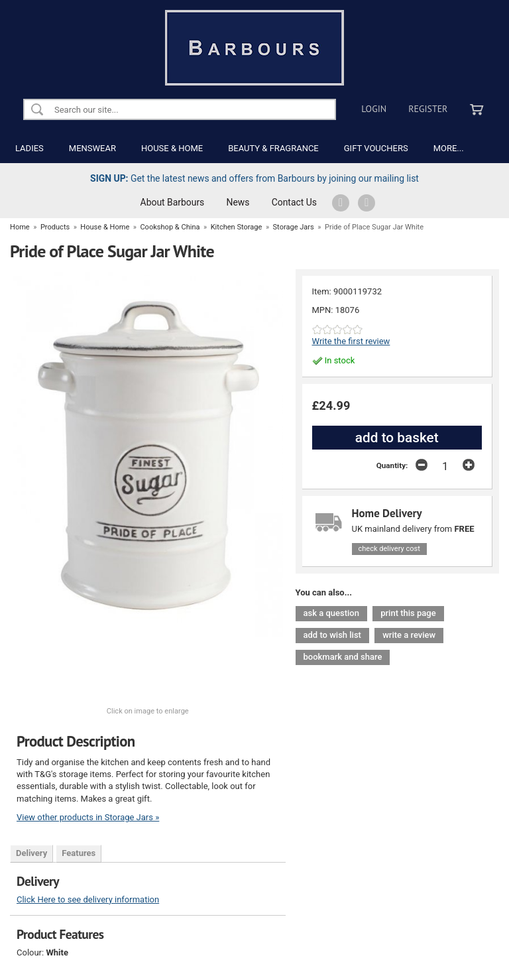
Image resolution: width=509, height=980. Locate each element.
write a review (409, 635)
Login (374, 109)
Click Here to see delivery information (88, 899)
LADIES (29, 148)
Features (79, 853)
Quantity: (392, 465)
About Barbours (173, 202)
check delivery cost (389, 549)
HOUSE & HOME (172, 148)
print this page (408, 613)
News (238, 202)
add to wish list (332, 635)
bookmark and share (343, 657)
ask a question (331, 613)
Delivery (31, 853)
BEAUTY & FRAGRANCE (273, 148)
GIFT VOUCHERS (376, 148)
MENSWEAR (92, 148)
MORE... (449, 148)
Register (428, 109)
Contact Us (294, 202)
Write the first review (351, 341)
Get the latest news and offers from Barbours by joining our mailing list (254, 178)
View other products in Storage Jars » (88, 817)
